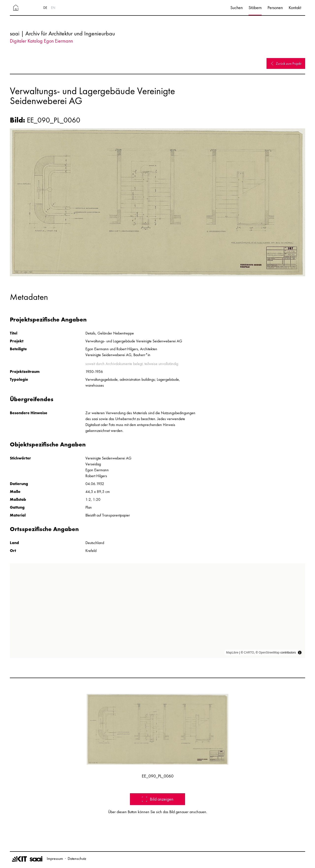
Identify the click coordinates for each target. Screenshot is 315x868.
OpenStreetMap (269, 653)
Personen (275, 8)
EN (53, 8)
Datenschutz (77, 859)
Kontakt (295, 8)
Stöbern (255, 8)
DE (45, 8)
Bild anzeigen (158, 799)
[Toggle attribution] (300, 653)
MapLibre (232, 653)
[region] (157, 611)
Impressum (55, 859)
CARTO (249, 653)
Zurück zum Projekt (286, 63)
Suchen (236, 8)
